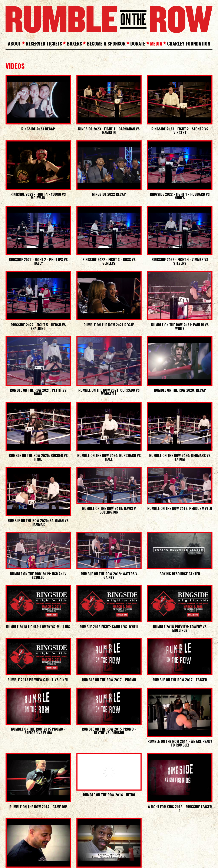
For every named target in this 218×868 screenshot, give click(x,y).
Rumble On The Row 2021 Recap (109, 325)
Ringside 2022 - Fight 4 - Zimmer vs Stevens (180, 262)
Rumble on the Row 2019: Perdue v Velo (180, 509)
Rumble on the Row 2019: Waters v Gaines (109, 576)
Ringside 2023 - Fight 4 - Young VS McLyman (38, 196)
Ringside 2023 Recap (38, 129)
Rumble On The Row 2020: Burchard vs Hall (109, 458)
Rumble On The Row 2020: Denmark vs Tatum (180, 458)
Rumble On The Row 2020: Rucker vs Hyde (38, 458)
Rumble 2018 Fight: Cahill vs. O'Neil (109, 627)
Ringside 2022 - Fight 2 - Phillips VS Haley (38, 262)
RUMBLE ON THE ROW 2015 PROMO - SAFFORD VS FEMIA (38, 731)
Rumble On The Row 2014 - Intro (109, 795)
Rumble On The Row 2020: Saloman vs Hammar (38, 523)
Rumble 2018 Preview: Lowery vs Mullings (180, 629)
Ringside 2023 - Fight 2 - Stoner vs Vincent (180, 131)
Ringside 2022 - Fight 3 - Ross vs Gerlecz (109, 262)
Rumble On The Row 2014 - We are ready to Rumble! (180, 744)
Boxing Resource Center (180, 574)
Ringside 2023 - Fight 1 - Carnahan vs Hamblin (109, 131)
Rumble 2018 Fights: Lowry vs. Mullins (38, 627)
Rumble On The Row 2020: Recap (180, 390)
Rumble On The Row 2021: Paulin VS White (180, 327)
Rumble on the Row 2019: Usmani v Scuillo (38, 576)
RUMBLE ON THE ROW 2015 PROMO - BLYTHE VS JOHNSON (109, 731)
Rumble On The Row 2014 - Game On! (38, 807)
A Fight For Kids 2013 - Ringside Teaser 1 (180, 809)
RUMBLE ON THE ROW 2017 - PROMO (109, 680)
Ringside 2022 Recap (109, 195)
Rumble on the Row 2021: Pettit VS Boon (38, 392)
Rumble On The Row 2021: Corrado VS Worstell (109, 392)
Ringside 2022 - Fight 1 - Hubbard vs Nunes (180, 196)
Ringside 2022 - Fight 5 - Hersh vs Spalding (38, 327)
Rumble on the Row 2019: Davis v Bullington (109, 511)
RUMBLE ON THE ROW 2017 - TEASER (180, 680)
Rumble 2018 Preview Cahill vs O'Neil (38, 680)
